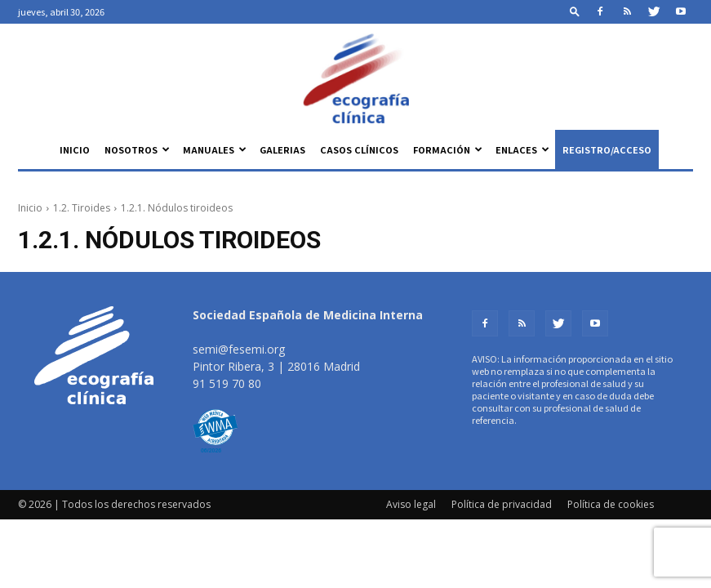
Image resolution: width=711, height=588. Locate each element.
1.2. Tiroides (82, 208)
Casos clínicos (359, 149)
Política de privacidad (502, 504)
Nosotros (137, 149)
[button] (575, 11)
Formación (448, 149)
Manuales (215, 149)
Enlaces (522, 149)
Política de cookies (611, 504)
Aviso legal (411, 504)
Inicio (75, 149)
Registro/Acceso (607, 149)
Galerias (282, 149)
